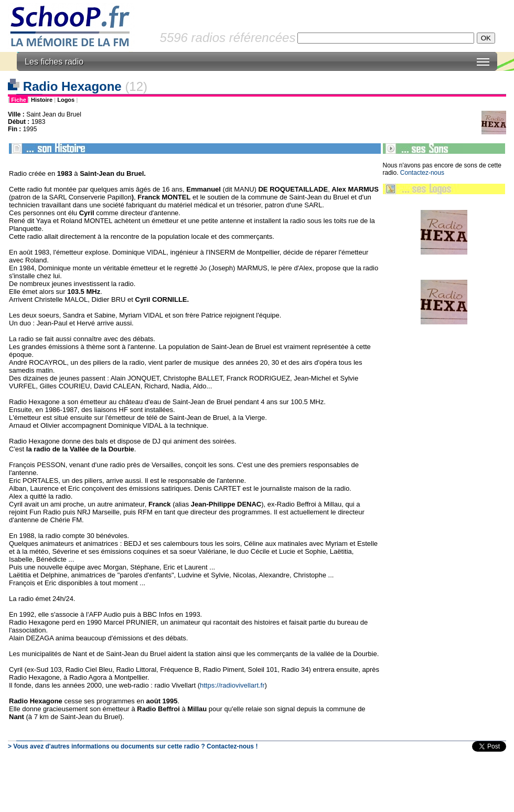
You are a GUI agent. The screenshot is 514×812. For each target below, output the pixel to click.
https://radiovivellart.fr (232, 685)
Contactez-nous (422, 173)
